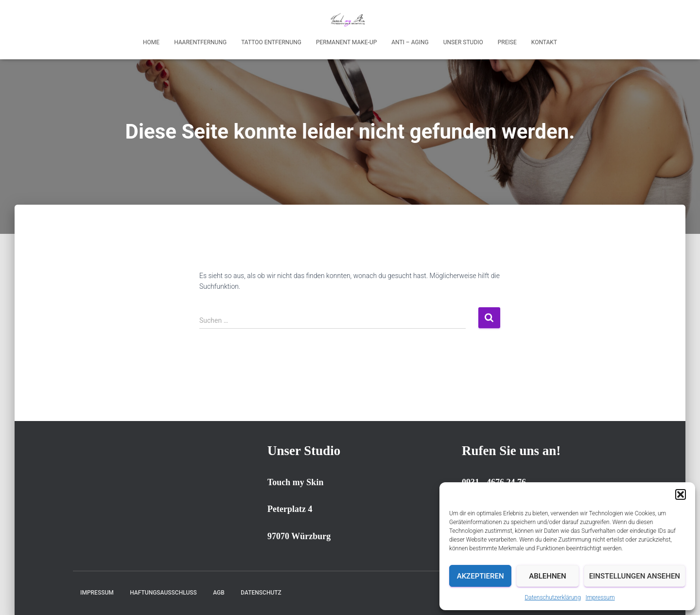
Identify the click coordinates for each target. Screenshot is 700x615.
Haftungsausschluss (163, 593)
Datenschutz (261, 593)
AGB (219, 593)
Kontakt (544, 42)
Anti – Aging (410, 42)
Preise (507, 42)
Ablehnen (547, 576)
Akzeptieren (481, 576)
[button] (681, 494)
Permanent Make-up (346, 42)
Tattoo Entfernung (271, 42)
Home (151, 42)
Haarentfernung (200, 42)
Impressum (600, 597)
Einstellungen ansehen (635, 576)
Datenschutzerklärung (552, 597)
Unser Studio (463, 42)
